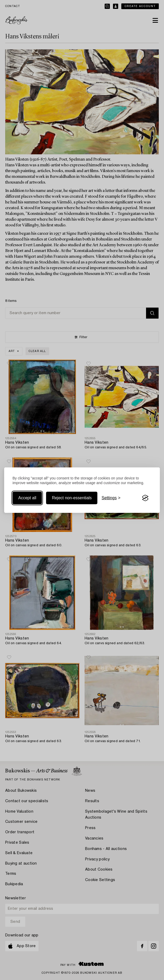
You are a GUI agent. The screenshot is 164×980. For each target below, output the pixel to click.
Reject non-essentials (72, 498)
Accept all (27, 498)
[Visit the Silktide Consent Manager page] (145, 498)
